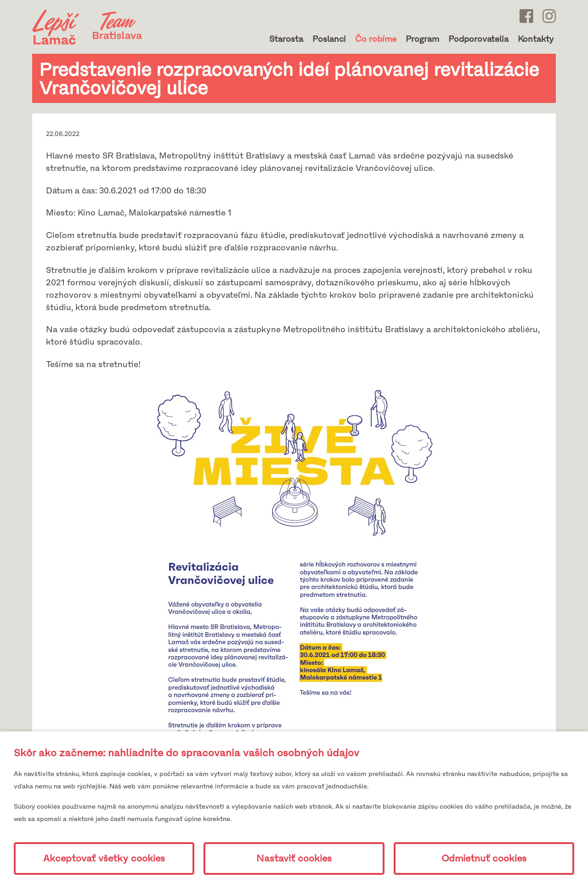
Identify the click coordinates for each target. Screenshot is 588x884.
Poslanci (329, 39)
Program (422, 39)
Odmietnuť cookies (484, 858)
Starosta (286, 39)
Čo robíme (376, 39)
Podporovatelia (478, 39)
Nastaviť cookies (294, 858)
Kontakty (536, 39)
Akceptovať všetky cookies (104, 858)
